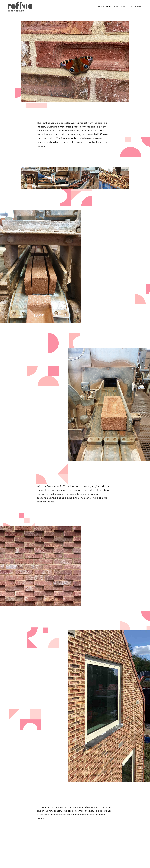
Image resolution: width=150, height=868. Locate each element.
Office (116, 7)
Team (130, 7)
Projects (100, 7)
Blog (108, 7)
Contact (138, 7)
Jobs (123, 7)
